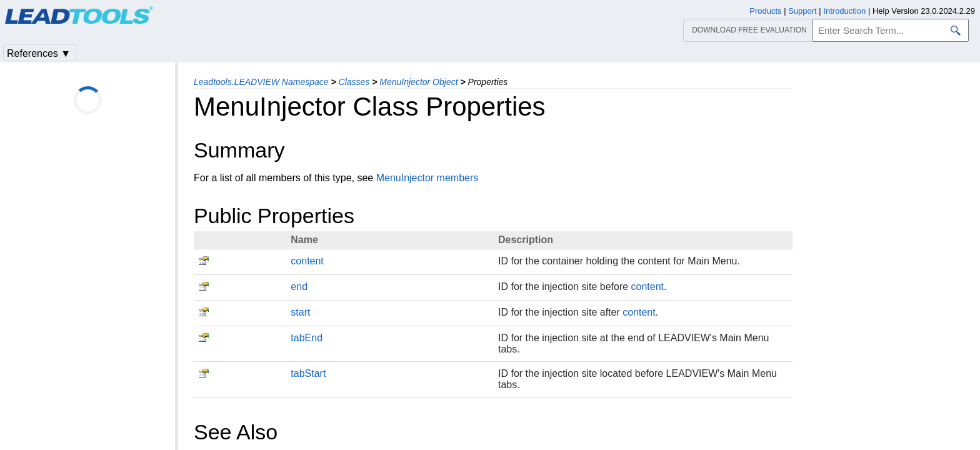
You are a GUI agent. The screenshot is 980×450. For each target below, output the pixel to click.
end (299, 287)
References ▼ (39, 53)
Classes (354, 82)
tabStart (308, 373)
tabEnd (307, 338)
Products (765, 11)
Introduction (844, 11)
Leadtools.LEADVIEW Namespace (261, 82)
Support (802, 11)
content (307, 261)
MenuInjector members (427, 178)
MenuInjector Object (418, 82)
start (300, 312)
